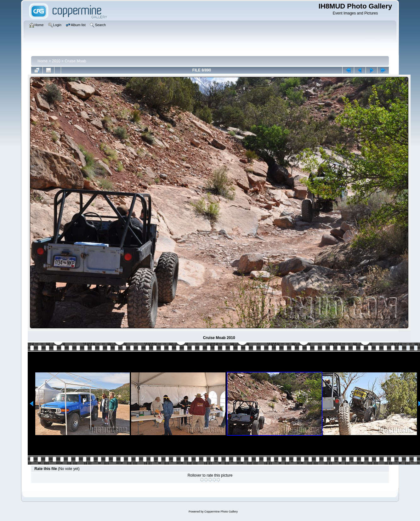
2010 (56, 61)
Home (43, 61)
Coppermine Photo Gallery (221, 512)
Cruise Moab (75, 61)
